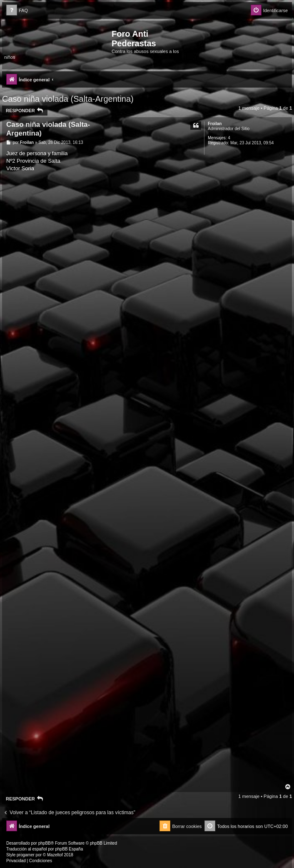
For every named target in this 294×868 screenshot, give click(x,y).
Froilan (215, 124)
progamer (26, 855)
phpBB (45, 843)
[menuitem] (17, 11)
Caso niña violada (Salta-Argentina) (68, 99)
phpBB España (69, 849)
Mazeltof (55, 855)
